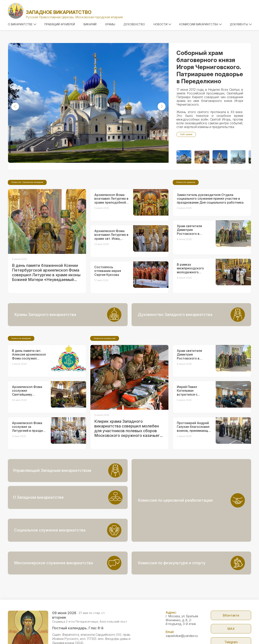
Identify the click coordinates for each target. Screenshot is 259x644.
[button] (15, 106)
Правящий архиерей (60, 24)
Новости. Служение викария (27, 215)
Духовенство (134, 24)
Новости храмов (186, 215)
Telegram (231, 615)
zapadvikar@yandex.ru (182, 609)
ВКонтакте (231, 588)
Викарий (90, 24)
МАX (231, 602)
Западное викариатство (59, 12)
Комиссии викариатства (201, 24)
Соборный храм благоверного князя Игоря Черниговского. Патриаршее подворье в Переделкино (210, 67)
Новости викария (21, 371)
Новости (162, 24)
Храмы (110, 24)
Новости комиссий (105, 371)
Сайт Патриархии (231, 628)
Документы (241, 24)
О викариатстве (22, 24)
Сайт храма (186, 134)
